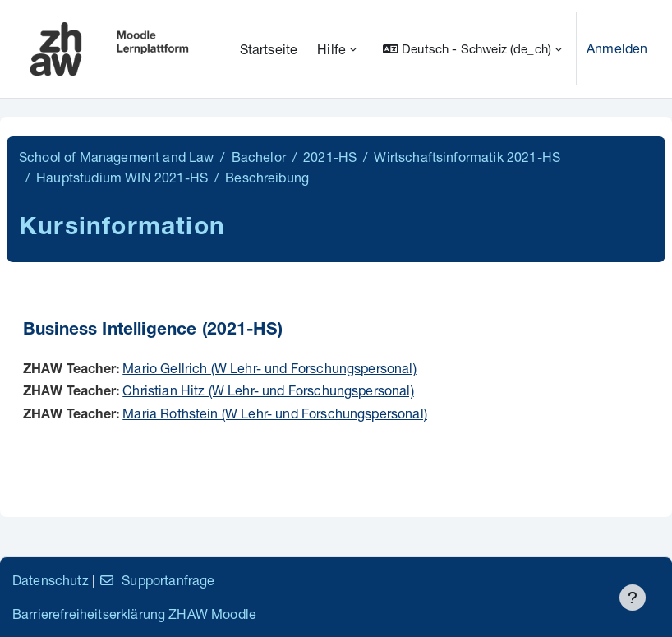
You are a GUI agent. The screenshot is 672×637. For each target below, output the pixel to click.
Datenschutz (51, 580)
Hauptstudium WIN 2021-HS (122, 177)
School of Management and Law (116, 157)
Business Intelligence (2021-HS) (153, 331)
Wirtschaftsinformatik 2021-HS (467, 157)
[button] (472, 49)
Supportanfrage (156, 580)
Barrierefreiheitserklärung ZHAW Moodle (134, 614)
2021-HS (330, 157)
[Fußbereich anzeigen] (633, 598)
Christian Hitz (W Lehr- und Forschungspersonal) (268, 390)
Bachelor (259, 157)
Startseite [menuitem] (269, 49)
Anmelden (617, 48)
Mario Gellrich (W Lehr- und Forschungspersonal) (269, 368)
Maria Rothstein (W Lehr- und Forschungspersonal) (275, 413)
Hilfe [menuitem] (331, 49)
